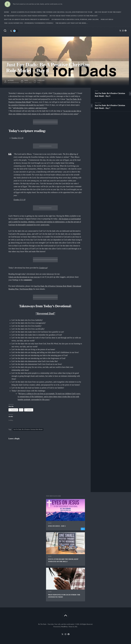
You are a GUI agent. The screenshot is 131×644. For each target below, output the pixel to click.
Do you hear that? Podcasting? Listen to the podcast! (74, 16)
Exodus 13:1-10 (17, 138)
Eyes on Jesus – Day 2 (57, 526)
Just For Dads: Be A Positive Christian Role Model (28, 429)
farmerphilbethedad (13, 83)
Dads (50, 523)
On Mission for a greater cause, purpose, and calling (75, 19)
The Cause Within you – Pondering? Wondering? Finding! (29, 23)
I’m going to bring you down (64, 93)
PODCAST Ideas (107, 19)
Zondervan (43, 268)
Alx (76, 627)
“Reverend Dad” (45, 313)
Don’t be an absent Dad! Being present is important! (27, 19)
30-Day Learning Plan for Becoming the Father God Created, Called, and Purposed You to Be (52, 12)
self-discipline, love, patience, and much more (30, 108)
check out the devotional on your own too (24, 277)
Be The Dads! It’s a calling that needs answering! (26, 16)
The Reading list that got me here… (72, 23)
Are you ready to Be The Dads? (108, 12)
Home (7, 12)
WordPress (64, 627)
